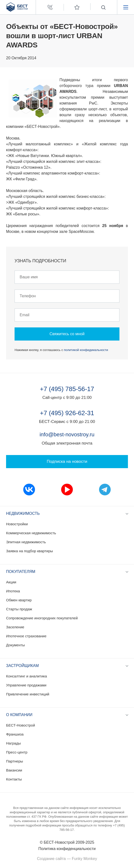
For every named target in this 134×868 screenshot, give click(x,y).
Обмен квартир (19, 600)
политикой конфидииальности (86, 350)
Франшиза (15, 734)
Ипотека (13, 591)
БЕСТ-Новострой (21, 725)
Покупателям (21, 572)
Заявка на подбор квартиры (29, 551)
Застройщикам (22, 666)
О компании (19, 715)
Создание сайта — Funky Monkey (67, 859)
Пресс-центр (17, 752)
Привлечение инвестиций (28, 694)
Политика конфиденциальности (67, 849)
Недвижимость (23, 513)
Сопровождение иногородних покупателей (42, 618)
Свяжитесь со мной (67, 334)
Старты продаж (19, 609)
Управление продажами (26, 685)
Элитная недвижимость (26, 542)
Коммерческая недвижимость (31, 533)
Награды (13, 743)
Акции (11, 582)
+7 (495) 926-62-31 (67, 413)
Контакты (14, 779)
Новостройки (17, 524)
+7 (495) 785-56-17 (67, 389)
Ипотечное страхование (26, 636)
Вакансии (14, 770)
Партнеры (15, 761)
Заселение (15, 627)
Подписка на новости (67, 461)
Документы (15, 645)
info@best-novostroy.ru (67, 434)
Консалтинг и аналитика (26, 676)
